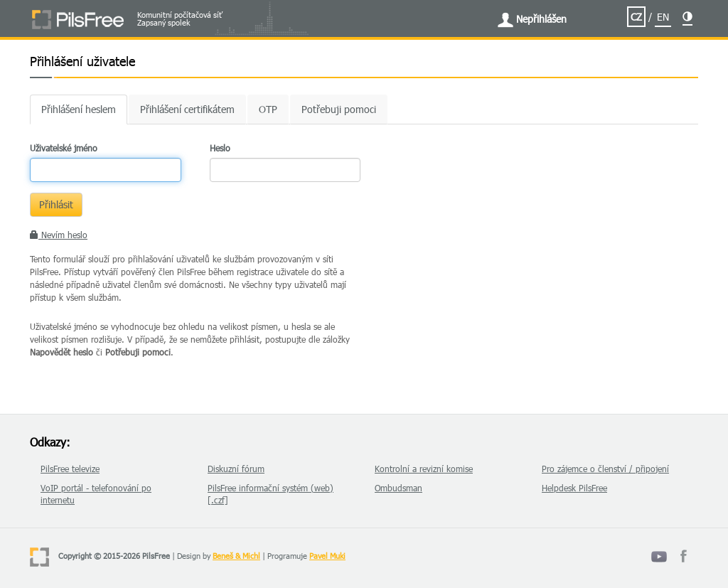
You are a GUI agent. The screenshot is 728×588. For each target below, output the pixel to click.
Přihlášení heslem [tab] (79, 109)
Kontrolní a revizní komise (424, 469)
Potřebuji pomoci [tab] (339, 109)
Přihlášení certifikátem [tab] (187, 109)
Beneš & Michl (236, 556)
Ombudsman (398, 488)
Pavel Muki (327, 556)
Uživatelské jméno (64, 148)
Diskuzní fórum (236, 469)
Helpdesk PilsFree (574, 488)
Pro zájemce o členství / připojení (605, 469)
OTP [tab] (268, 109)
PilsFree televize (70, 469)
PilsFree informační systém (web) (271, 488)
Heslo (220, 148)
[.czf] (218, 500)
